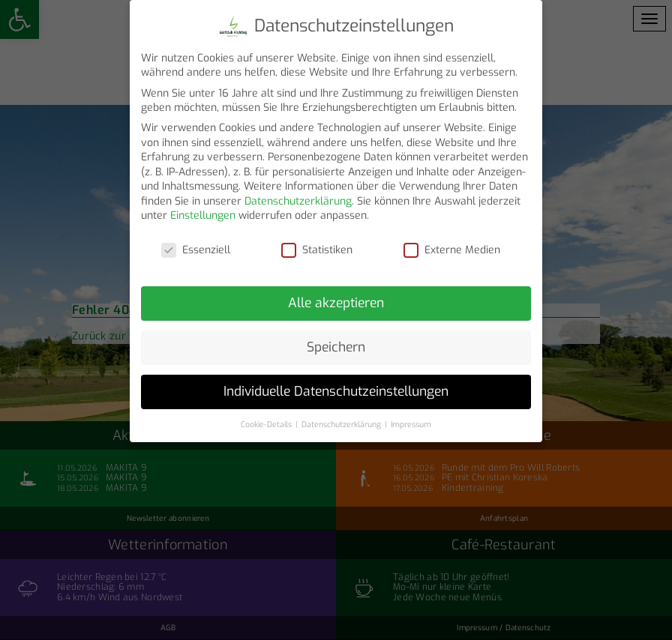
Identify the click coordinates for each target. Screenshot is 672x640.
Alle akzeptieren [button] (336, 297)
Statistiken (317, 244)
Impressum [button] (411, 418)
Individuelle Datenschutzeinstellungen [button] (336, 385)
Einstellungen (203, 210)
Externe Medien (452, 244)
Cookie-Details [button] (267, 418)
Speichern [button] (336, 341)
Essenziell (196, 244)
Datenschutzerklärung (298, 195)
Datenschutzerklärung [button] (342, 418)
